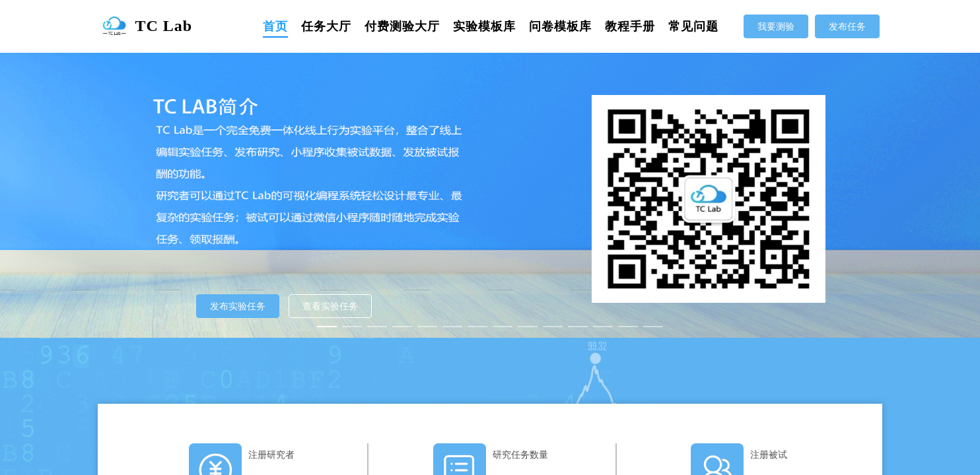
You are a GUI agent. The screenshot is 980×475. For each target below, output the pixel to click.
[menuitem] (275, 26)
